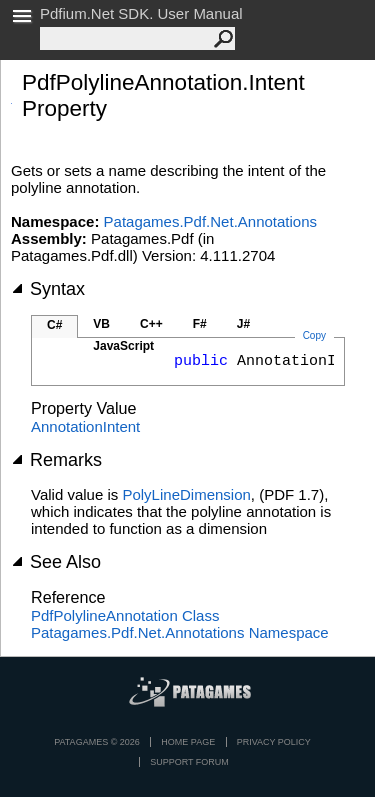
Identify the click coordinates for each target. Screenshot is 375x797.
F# (200, 324)
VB (101, 324)
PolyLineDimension (186, 494)
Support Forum (189, 762)
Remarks (56, 460)
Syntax (48, 289)
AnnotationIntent (85, 426)
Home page (188, 742)
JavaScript (123, 346)
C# (54, 325)
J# (243, 324)
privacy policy (274, 742)
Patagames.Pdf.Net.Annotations (210, 221)
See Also (56, 562)
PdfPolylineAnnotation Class (125, 615)
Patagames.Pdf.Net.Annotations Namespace (180, 632)
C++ (151, 324)
